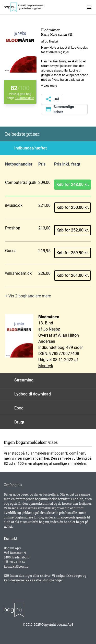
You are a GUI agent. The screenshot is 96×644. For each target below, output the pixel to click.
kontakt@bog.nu (16, 566)
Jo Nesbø (51, 42)
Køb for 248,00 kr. (73, 184)
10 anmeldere (25, 98)
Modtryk (46, 366)
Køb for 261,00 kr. (73, 275)
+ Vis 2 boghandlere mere (28, 296)
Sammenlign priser (60, 109)
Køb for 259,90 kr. (73, 253)
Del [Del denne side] (52, 99)
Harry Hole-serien (54, 34)
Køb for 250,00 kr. (73, 207)
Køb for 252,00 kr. (73, 230)
